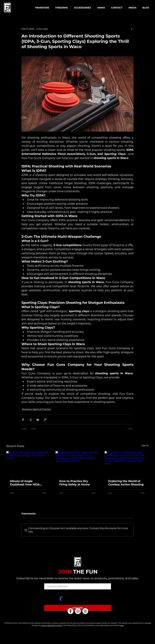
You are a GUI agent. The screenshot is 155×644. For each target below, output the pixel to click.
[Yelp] (85, 611)
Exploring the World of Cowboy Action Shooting (126, 483)
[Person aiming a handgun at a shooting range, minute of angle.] (28, 464)
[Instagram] (78, 611)
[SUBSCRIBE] (78, 608)
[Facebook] (70, 611)
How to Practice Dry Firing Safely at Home (74, 483)
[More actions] (132, 29)
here (122, 625)
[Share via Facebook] (23, 420)
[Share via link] (45, 420)
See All (145, 446)
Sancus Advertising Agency (52, 625)
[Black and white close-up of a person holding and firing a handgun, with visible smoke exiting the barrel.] (78, 464)
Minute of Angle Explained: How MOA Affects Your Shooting (26, 483)
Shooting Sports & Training (36, 409)
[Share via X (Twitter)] (30, 420)
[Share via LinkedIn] (38, 420)
